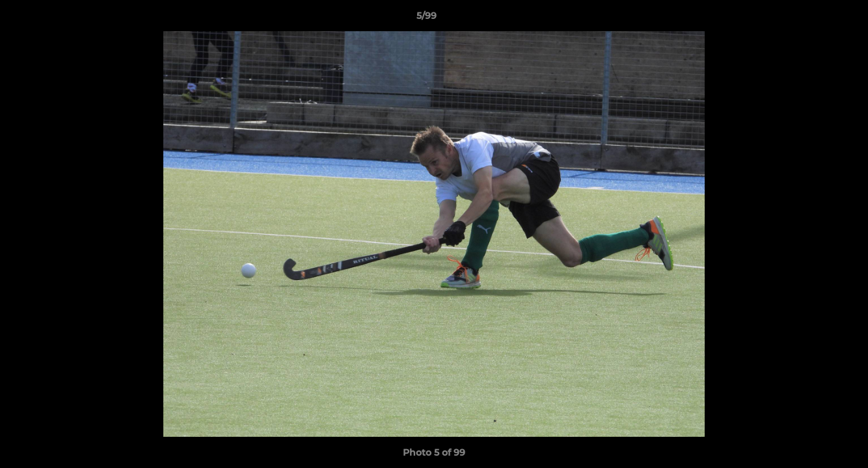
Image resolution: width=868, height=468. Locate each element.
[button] (813, 19)
